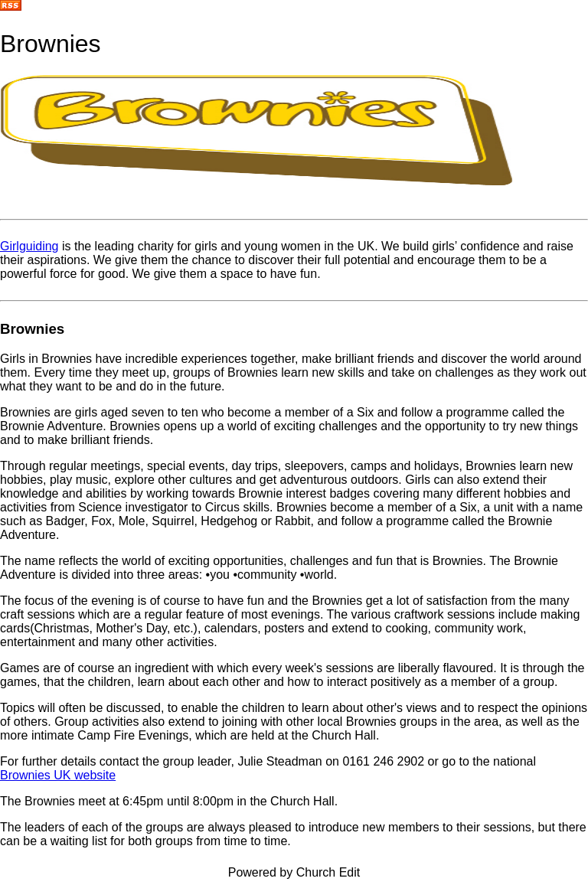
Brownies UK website (58, 775)
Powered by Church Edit (294, 872)
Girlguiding (29, 246)
